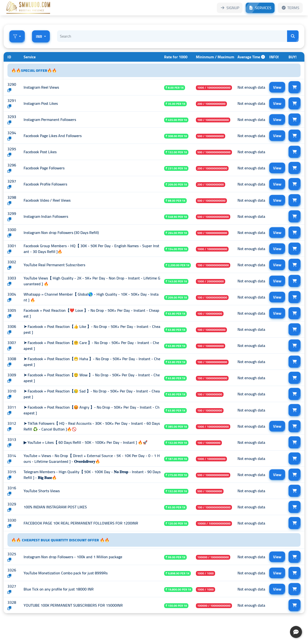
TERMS (290, 8)
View (277, 87)
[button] (17, 36)
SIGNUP (230, 8)
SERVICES (260, 8)
